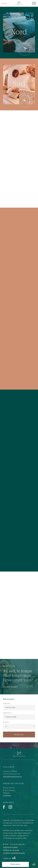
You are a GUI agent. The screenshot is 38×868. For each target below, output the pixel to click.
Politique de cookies (10, 847)
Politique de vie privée (11, 850)
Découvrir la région (16, 687)
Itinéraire (7, 796)
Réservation (15, 864)
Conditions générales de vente (14, 853)
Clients (6, 722)
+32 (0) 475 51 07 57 (12, 774)
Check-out (8, 713)
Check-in (7, 704)
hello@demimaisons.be (12, 777)
